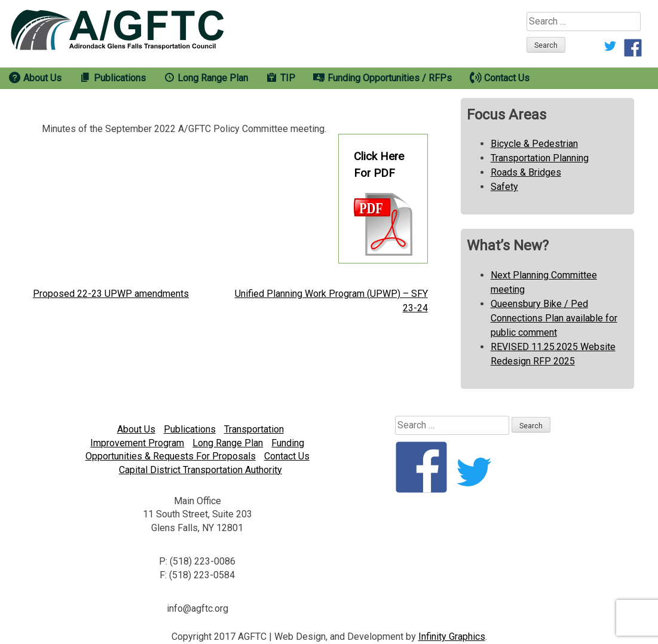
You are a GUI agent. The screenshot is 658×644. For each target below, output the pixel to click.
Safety (504, 187)
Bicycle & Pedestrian (534, 144)
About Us (136, 429)
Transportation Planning (540, 158)
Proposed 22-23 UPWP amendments (111, 294)
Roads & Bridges (526, 172)
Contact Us (287, 456)
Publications (190, 429)
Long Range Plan (228, 443)
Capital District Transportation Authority (201, 470)
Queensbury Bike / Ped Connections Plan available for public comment (554, 318)
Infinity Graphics (452, 637)
